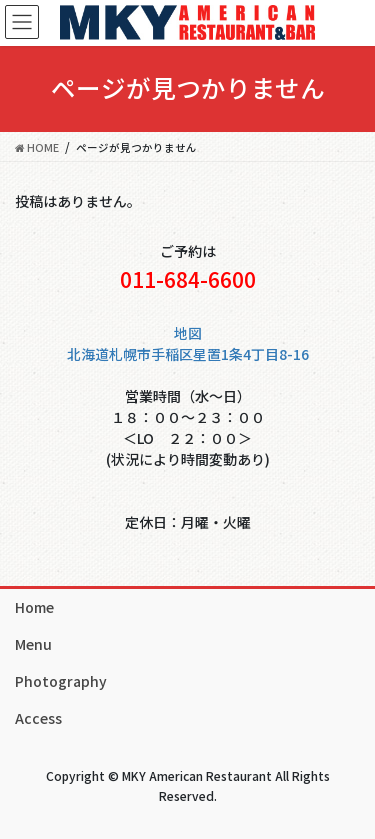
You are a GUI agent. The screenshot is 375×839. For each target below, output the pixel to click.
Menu (33, 644)
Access (38, 718)
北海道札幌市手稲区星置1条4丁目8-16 (188, 354)
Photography (61, 681)
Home (34, 607)
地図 (188, 333)
